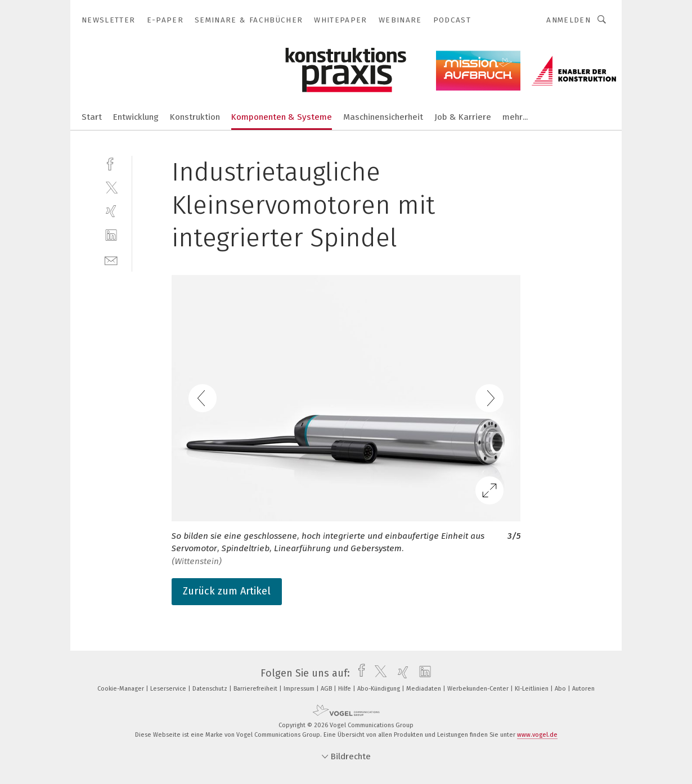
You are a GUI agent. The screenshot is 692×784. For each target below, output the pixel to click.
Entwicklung (136, 117)
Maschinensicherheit (383, 117)
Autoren (583, 689)
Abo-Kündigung (379, 689)
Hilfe (345, 689)
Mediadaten (424, 689)
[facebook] (111, 163)
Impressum (300, 689)
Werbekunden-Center (479, 689)
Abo (561, 689)
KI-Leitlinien (533, 689)
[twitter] (111, 187)
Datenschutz (211, 689)
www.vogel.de (537, 735)
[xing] (111, 211)
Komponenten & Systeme (282, 117)
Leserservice (169, 689)
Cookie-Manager (122, 689)
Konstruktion (195, 117)
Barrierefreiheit (256, 689)
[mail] (111, 260)
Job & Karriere (463, 117)
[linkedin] (111, 235)
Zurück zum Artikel (227, 591)
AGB (327, 689)
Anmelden (569, 20)
